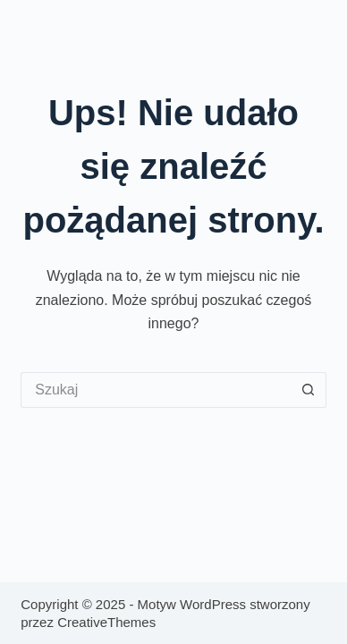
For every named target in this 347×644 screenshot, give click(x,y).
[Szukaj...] (155, 390)
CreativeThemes (106, 622)
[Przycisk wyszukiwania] (309, 390)
